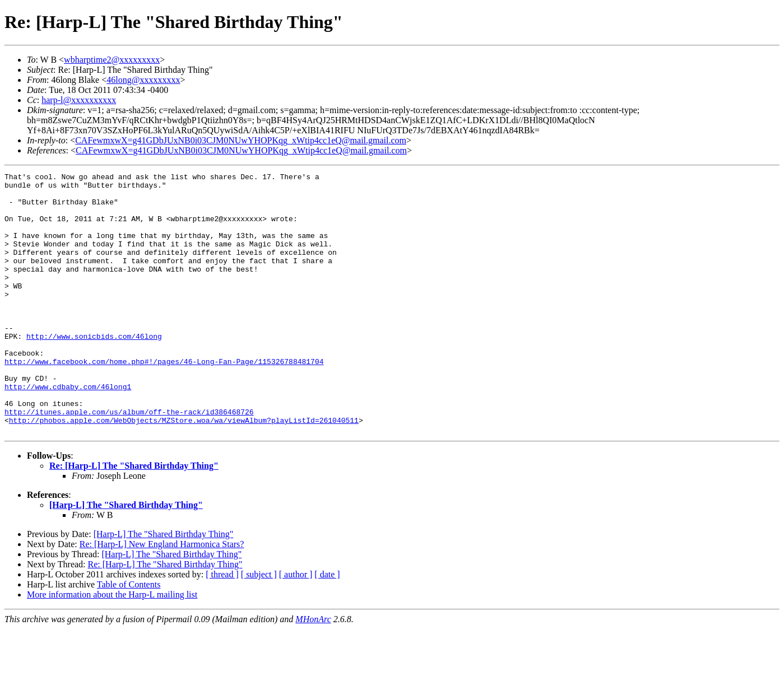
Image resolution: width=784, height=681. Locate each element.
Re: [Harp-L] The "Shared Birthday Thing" (134, 518)
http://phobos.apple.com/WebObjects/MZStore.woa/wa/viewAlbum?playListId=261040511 (184, 470)
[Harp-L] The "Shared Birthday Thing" (126, 557)
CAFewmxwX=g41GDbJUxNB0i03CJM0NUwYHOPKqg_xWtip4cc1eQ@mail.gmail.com (241, 140)
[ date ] (327, 626)
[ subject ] (259, 626)
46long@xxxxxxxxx (143, 80)
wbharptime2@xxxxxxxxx (112, 60)
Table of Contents (129, 636)
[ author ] (296, 626)
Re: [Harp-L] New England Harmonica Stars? (162, 596)
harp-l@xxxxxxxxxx (79, 100)
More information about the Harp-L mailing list (112, 647)
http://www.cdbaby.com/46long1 (68, 430)
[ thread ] (222, 626)
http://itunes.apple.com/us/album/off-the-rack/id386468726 (129, 460)
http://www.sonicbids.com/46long (94, 370)
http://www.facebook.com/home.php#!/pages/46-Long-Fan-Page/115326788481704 (164, 400)
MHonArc (313, 671)
